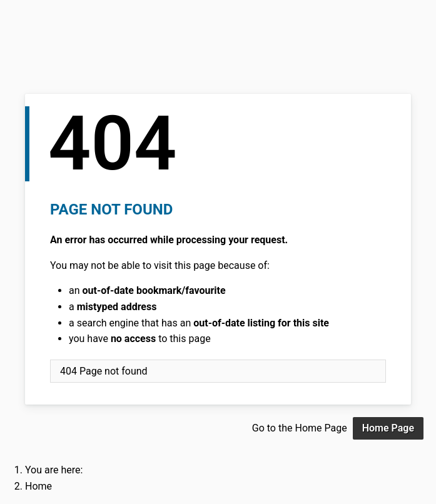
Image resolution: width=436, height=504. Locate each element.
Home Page (388, 428)
